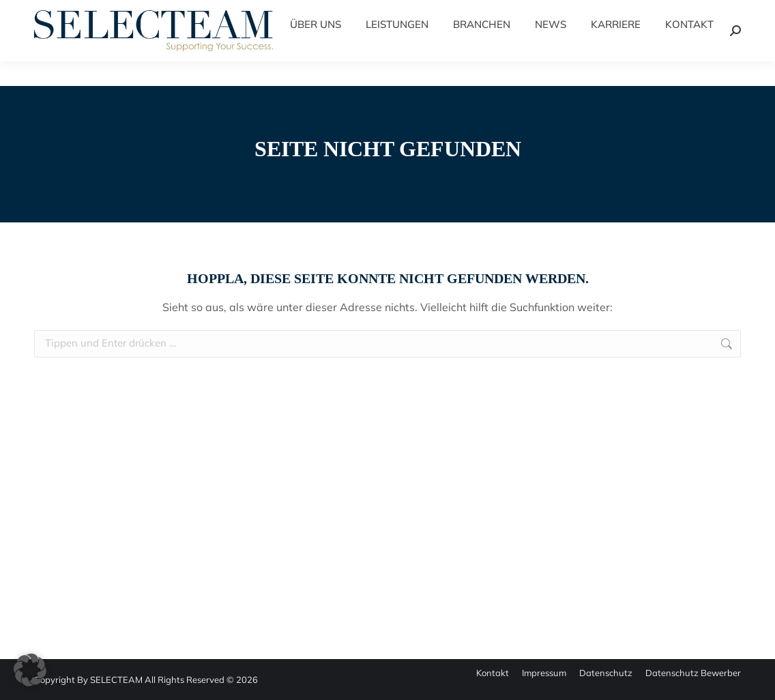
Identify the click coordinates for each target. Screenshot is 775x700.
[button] (30, 670)
